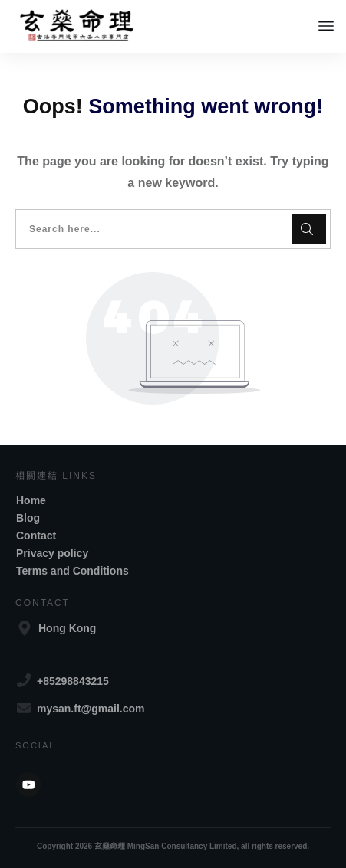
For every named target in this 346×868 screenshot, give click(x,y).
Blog (28, 518)
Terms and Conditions (72, 571)
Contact (36, 536)
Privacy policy (52, 553)
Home (31, 500)
